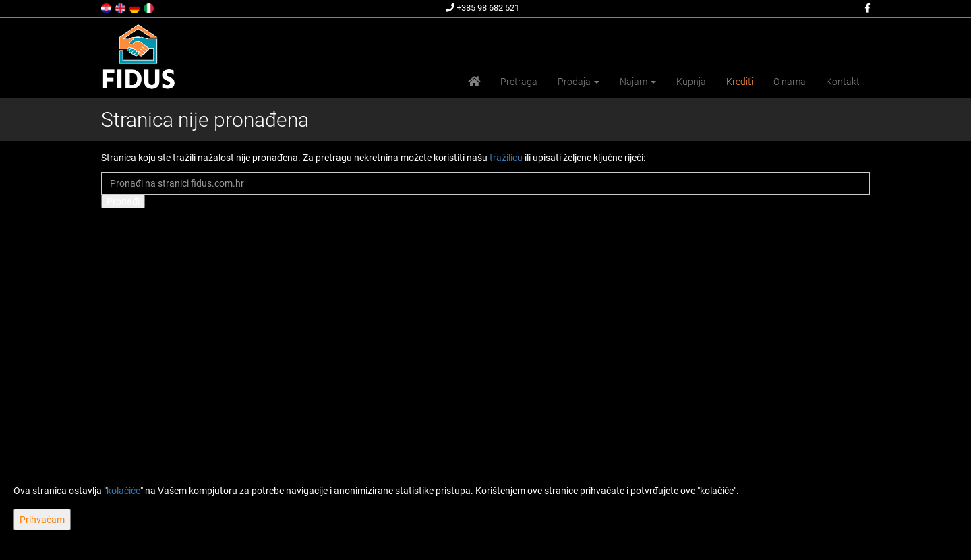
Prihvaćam (42, 520)
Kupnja (691, 82)
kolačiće (123, 491)
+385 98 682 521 (482, 8)
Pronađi (123, 201)
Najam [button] (638, 82)
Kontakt (843, 82)
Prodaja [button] (579, 82)
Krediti (740, 82)
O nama (790, 82)
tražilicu (506, 158)
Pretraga (519, 82)
